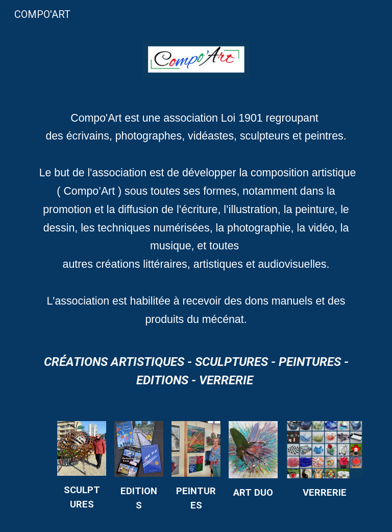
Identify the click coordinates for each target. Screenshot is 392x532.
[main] (196, 224)
